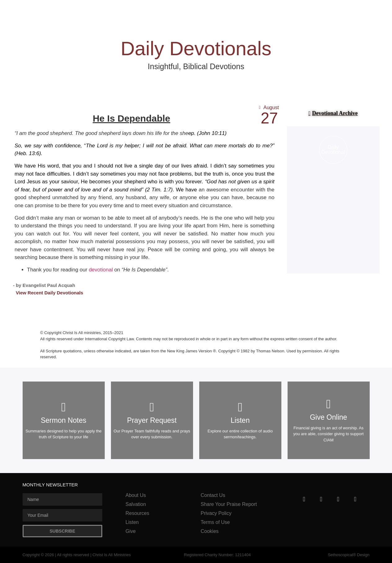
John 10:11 (212, 133)
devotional (101, 270)
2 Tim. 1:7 (159, 190)
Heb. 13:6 (28, 153)
